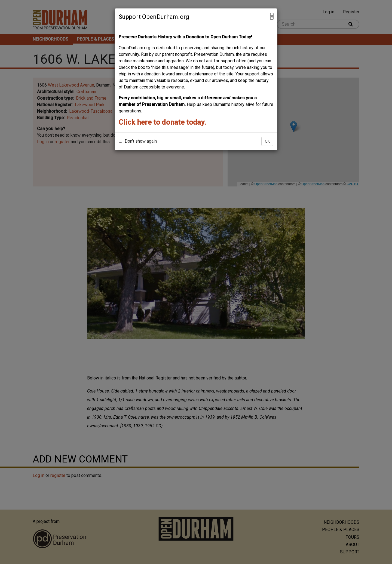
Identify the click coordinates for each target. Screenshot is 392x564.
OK (267, 141)
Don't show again (138, 141)
